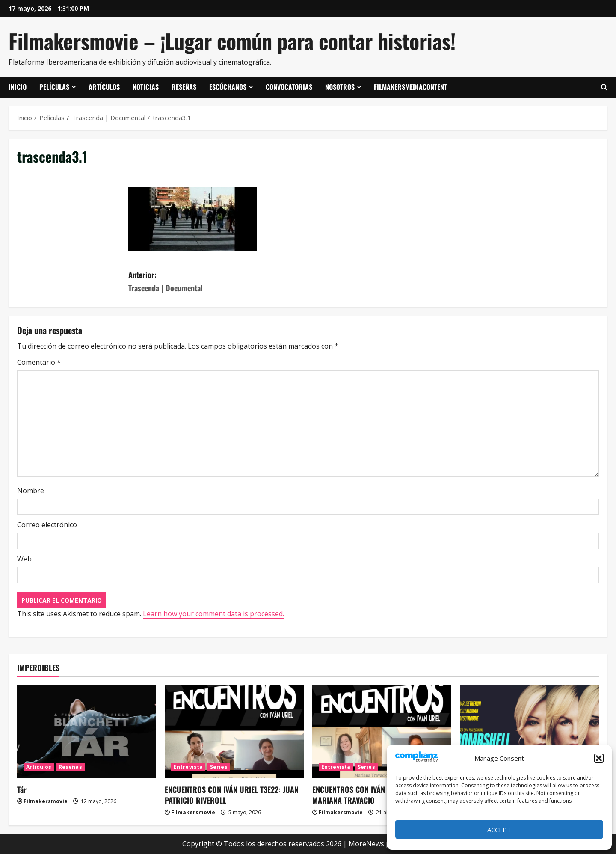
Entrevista (188, 767)
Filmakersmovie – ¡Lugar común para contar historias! (232, 41)
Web (24, 559)
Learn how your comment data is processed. (213, 614)
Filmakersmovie (46, 801)
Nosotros (340, 87)
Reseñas (184, 87)
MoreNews (366, 844)
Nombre (31, 491)
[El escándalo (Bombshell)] (529, 731)
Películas (54, 87)
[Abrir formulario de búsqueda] (604, 87)
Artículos (104, 87)
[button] (599, 758)
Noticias (146, 87)
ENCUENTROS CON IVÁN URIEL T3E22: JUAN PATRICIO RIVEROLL (232, 795)
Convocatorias (289, 87)
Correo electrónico (47, 525)
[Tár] (87, 731)
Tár (22, 789)
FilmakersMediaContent (410, 87)
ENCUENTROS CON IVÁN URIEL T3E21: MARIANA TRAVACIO (370, 795)
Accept (499, 830)
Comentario (39, 362)
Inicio (18, 87)
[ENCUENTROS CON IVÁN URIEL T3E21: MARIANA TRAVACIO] (382, 731)
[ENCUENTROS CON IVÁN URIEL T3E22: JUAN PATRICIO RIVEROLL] (234, 731)
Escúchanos (228, 87)
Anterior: (218, 282)
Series (219, 767)
